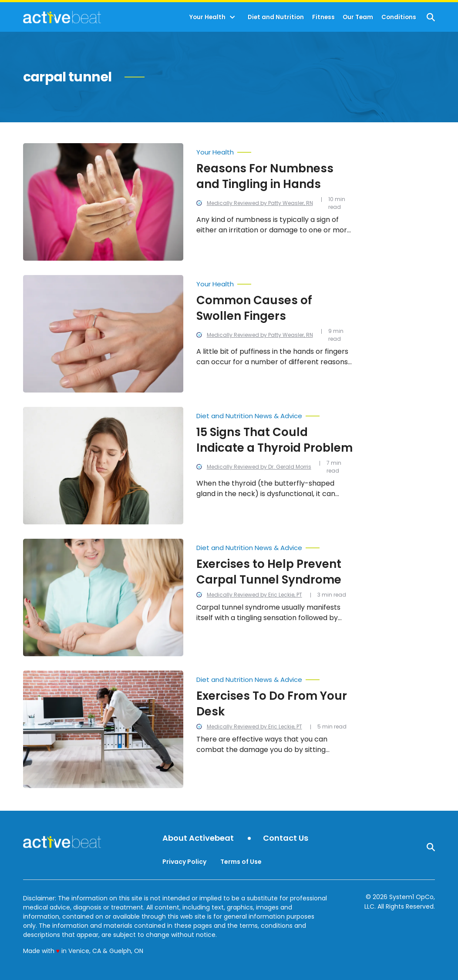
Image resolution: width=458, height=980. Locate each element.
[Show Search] (431, 17)
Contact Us (286, 838)
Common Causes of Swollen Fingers (254, 308)
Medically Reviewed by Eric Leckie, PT (254, 595)
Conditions (399, 17)
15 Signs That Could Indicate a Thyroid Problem (274, 440)
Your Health (207, 17)
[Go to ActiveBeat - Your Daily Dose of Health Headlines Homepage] (62, 17)
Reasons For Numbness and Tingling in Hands (265, 176)
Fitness (323, 17)
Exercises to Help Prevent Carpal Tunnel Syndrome (269, 572)
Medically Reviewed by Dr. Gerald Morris (259, 467)
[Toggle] (232, 17)
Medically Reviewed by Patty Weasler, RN (260, 203)
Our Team (358, 17)
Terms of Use (241, 862)
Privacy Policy (184, 862)
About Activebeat (198, 838)
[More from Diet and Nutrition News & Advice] (274, 414)
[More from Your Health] (274, 150)
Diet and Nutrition (276, 17)
